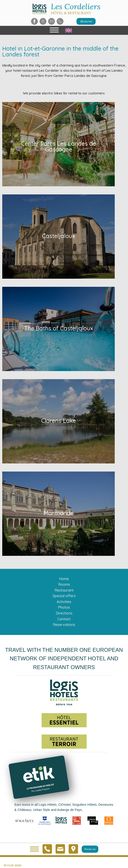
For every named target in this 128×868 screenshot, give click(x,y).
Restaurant (64, 590)
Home (64, 579)
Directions (64, 613)
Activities (64, 602)
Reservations (64, 625)
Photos (64, 607)
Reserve (86, 21)
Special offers (64, 596)
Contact (64, 619)
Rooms (64, 584)
